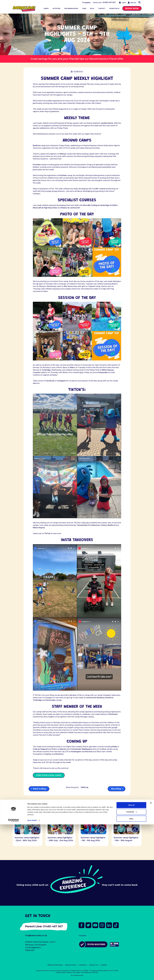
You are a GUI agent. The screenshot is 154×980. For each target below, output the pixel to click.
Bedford (36, 146)
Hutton (104, 525)
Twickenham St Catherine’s (88, 525)
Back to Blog (40, 789)
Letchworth (91, 698)
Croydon (37, 372)
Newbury (101, 698)
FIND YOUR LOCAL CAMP (49, 775)
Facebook (50, 381)
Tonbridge (46, 370)
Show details (32, 976)
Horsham (37, 165)
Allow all (131, 961)
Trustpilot (86, 3)
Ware (72, 367)
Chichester (113, 714)
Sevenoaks (51, 700)
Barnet (63, 749)
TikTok (47, 533)
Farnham (63, 175)
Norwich (89, 752)
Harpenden (103, 372)
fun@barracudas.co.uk (36, 935)
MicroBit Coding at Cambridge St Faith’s (100, 205)
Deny (131, 974)
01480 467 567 (109, 2)
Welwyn (63, 154)
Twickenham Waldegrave (81, 749)
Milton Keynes (108, 370)
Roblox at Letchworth (71, 208)
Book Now (132, 8)
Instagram (61, 381)
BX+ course (100, 189)
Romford (109, 698)
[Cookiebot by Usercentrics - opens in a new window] (13, 976)
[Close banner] (151, 958)
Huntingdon (76, 752)
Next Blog (116, 789)
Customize (131, 967)
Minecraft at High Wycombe (45, 208)
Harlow (48, 754)
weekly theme (107, 123)
